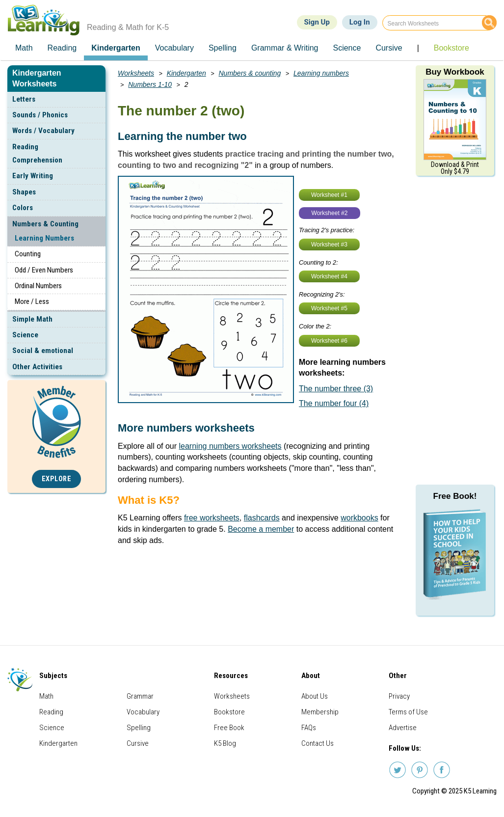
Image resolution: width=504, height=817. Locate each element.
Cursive (138, 743)
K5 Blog (225, 743)
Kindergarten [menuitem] (116, 48)
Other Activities (37, 367)
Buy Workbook (455, 72)
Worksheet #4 (329, 276)
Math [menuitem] (24, 48)
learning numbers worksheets (230, 446)
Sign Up (317, 22)
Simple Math (32, 319)
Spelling (139, 728)
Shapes (24, 192)
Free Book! (455, 496)
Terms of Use (408, 712)
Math (46, 696)
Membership (320, 712)
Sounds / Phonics (40, 115)
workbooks (359, 518)
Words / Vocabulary (43, 131)
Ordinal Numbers (38, 286)
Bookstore (229, 712)
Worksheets (136, 73)
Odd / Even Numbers (44, 270)
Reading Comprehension (37, 153)
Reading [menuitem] (62, 48)
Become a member (261, 529)
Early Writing (33, 176)
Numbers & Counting (45, 224)
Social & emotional (43, 351)
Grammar (140, 696)
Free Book (229, 728)
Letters (24, 99)
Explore (57, 479)
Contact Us (318, 743)
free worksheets (212, 518)
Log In (360, 22)
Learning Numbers (44, 238)
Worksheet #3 (329, 245)
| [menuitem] (418, 48)
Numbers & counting (250, 73)
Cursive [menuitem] (389, 48)
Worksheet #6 (329, 341)
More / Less (32, 301)
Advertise (403, 728)
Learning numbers (321, 73)
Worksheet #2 (330, 213)
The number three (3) (336, 389)
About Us (315, 696)
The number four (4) (334, 403)
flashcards (262, 518)
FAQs (309, 728)
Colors (23, 208)
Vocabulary (143, 712)
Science (25, 335)
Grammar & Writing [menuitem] (285, 48)
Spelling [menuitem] (223, 48)
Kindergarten (186, 73)
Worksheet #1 (329, 195)
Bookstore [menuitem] (451, 48)
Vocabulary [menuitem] (174, 48)
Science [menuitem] (347, 48)
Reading (51, 712)
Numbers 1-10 (150, 84)
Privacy (399, 696)
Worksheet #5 (329, 308)
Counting (28, 254)
